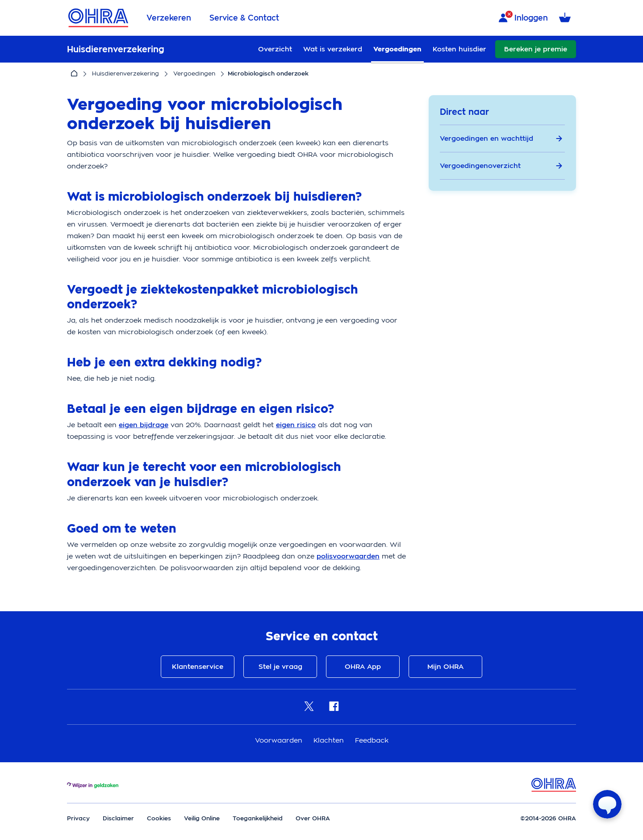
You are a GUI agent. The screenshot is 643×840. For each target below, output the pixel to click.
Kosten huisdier (459, 49)
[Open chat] (607, 804)
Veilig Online (202, 818)
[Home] (74, 74)
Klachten (330, 740)
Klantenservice (198, 667)
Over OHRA (313, 818)
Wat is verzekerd (333, 49)
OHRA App (363, 667)
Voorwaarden (280, 740)
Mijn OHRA (445, 667)
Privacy (78, 818)
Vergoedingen (397, 49)
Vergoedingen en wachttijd (501, 139)
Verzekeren (169, 18)
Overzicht (275, 49)
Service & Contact (244, 18)
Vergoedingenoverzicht (501, 166)
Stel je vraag (280, 667)
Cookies (159, 818)
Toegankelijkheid (258, 818)
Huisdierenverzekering (125, 73)
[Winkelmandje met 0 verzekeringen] (566, 18)
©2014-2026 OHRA (548, 818)
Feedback (372, 740)
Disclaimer (118, 818)
